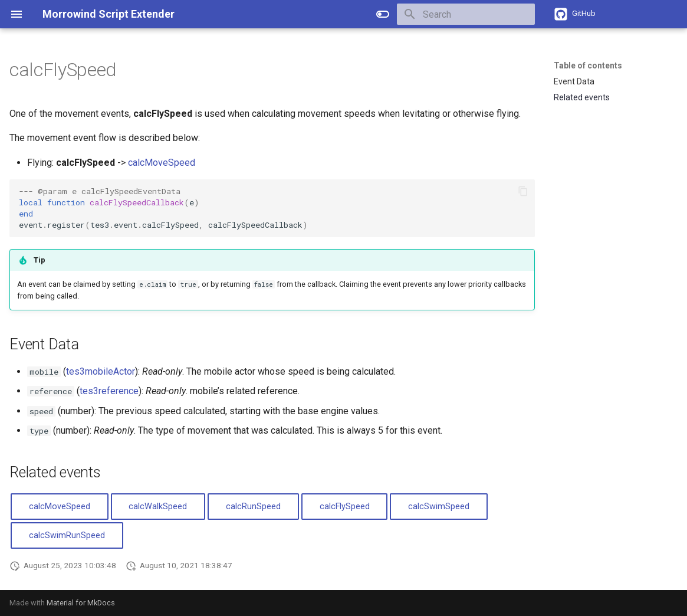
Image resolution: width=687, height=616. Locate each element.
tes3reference (109, 391)
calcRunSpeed (253, 507)
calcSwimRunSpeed (67, 535)
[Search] (466, 14)
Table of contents (588, 65)
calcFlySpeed (345, 507)
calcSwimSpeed (439, 507)
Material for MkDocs (81, 603)
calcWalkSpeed (158, 507)
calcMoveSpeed (162, 163)
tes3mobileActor (101, 371)
